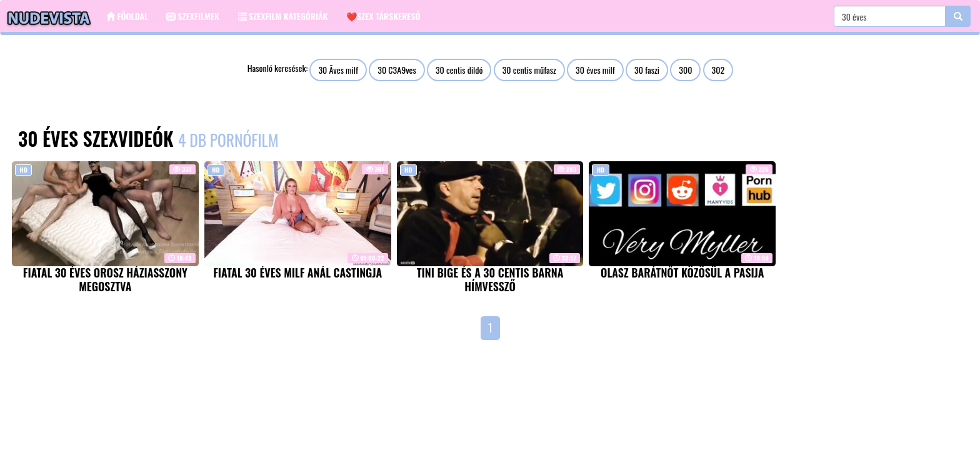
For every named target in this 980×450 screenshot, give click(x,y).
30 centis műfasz (529, 70)
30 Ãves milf (338, 70)
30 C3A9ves (397, 70)
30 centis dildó (459, 70)
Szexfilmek (193, 16)
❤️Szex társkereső (383, 16)
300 (685, 70)
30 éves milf (595, 70)
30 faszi (647, 70)
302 (718, 70)
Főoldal (127, 16)
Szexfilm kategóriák (283, 16)
